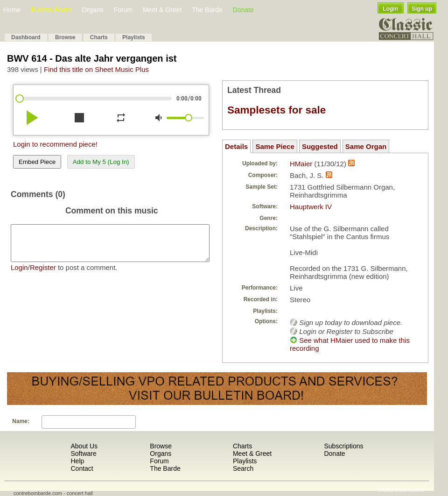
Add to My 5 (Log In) (101, 162)
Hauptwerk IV (311, 207)
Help (77, 461)
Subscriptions (343, 446)
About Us (84, 446)
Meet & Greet (162, 10)
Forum (123, 10)
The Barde (207, 10)
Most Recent (409, 490)
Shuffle (385, 490)
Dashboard (26, 37)
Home (12, 10)
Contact (82, 468)
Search (243, 468)
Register (43, 274)
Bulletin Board (51, 10)
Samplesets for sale (276, 110)
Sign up (422, 9)
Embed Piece (37, 162)
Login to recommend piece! (55, 144)
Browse (65, 37)
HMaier (301, 164)
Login (390, 9)
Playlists (134, 37)
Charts (99, 37)
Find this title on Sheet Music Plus (96, 69)
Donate (243, 10)
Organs (93, 10)
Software (83, 453)
